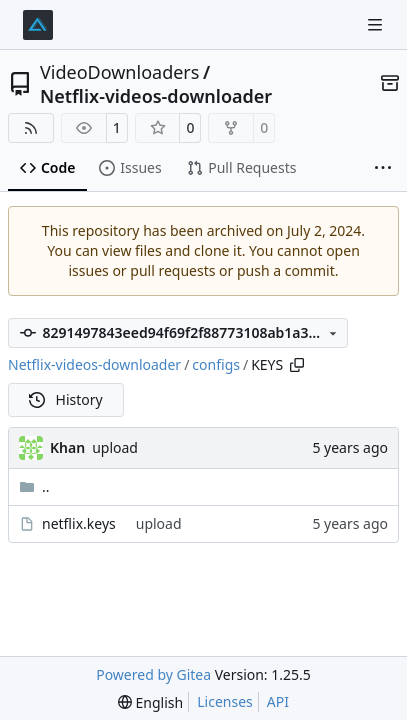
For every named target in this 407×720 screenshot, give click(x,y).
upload (115, 447)
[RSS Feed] (31, 128)
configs (216, 364)
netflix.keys (79, 523)
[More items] (383, 169)
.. (34, 486)
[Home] (38, 25)
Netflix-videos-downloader (156, 96)
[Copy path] (297, 365)
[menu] (150, 702)
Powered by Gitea (153, 674)
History (66, 399)
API (278, 701)
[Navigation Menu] (377, 24)
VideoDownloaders (119, 72)
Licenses (225, 701)
